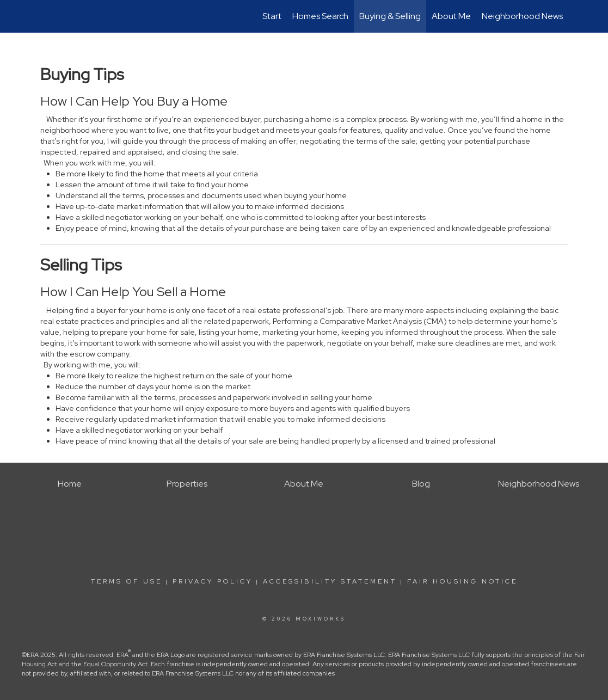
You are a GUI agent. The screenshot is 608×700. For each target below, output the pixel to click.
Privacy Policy (213, 581)
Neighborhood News (522, 16)
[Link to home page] (46, 16)
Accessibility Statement (330, 581)
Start (272, 16)
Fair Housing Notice (462, 581)
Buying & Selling (390, 16)
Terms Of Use (127, 581)
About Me (451, 16)
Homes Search (320, 16)
